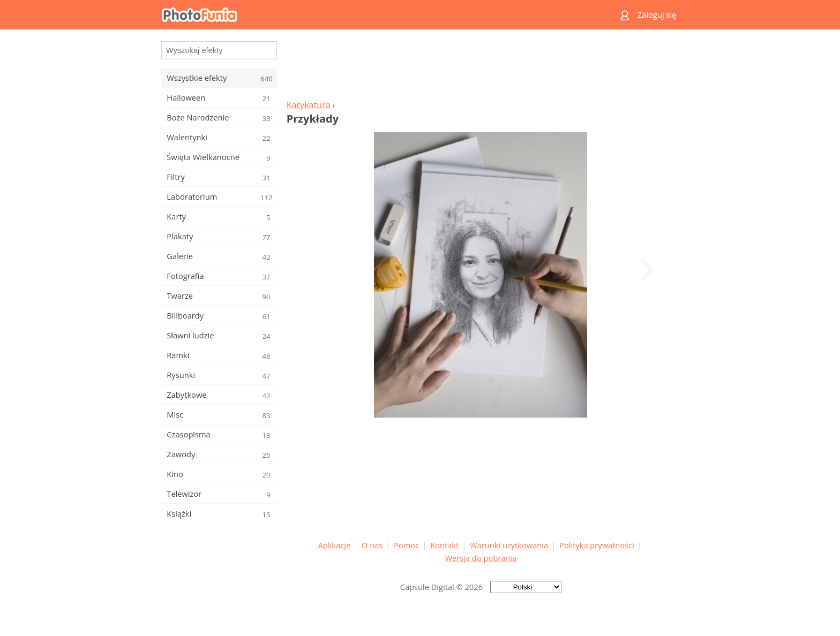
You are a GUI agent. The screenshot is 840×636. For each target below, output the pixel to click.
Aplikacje (334, 545)
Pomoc (406, 545)
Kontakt (444, 545)
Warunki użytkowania (509, 545)
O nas (372, 545)
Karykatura (309, 105)
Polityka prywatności (597, 545)
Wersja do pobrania (481, 558)
